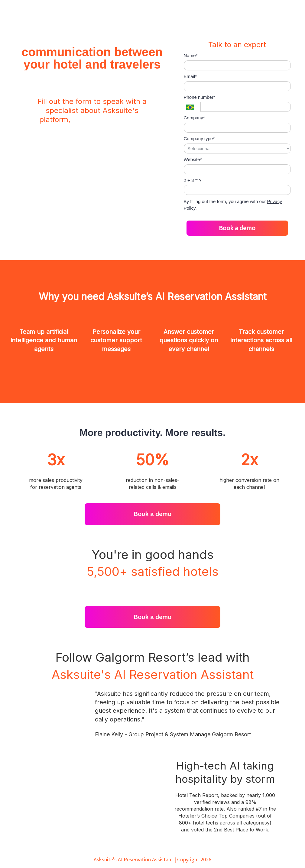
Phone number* (200, 97)
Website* (193, 159)
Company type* (199, 139)
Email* (190, 76)
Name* (191, 55)
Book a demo (237, 228)
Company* (194, 118)
